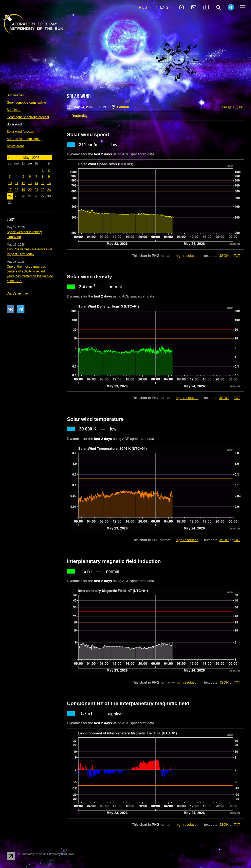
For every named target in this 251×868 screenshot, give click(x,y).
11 (17, 183)
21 (36, 190)
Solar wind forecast (20, 132)
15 (43, 183)
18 (17, 190)
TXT (237, 256)
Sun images (15, 95)
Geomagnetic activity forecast (28, 117)
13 (30, 183)
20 (30, 190)
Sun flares (14, 110)
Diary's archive (17, 293)
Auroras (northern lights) (24, 139)
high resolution (187, 256)
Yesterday (80, 116)
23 (49, 190)
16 (49, 183)
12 (23, 183)
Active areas (16, 146)
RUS (143, 7)
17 (10, 190)
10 (10, 183)
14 (36, 183)
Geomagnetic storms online (26, 103)
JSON (224, 256)
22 (43, 190)
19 (23, 190)
